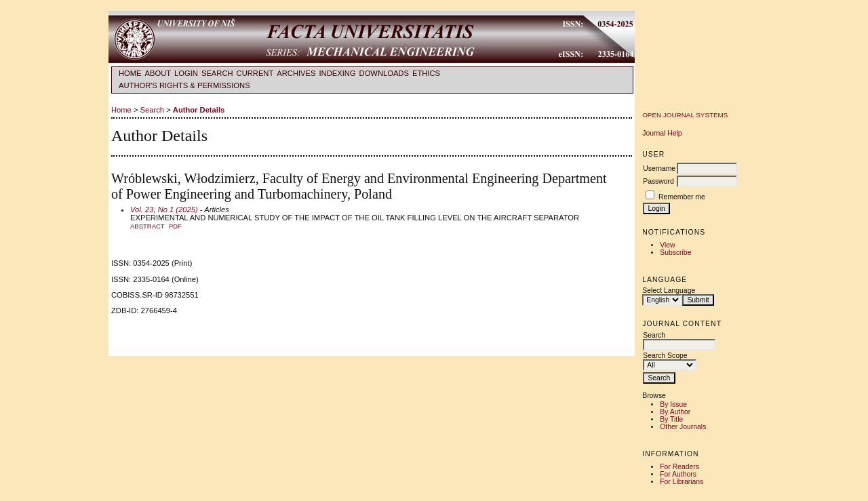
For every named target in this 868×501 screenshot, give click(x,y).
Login (186, 73)
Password (658, 181)
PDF (175, 226)
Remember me (682, 197)
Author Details (199, 110)
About (158, 73)
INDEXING (337, 73)
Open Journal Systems (685, 115)
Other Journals (683, 427)
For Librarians (682, 482)
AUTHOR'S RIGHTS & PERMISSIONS (184, 85)
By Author (675, 412)
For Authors (678, 474)
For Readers (679, 467)
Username (659, 168)
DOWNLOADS (384, 73)
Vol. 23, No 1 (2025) (164, 209)
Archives (296, 73)
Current (255, 73)
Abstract (147, 226)
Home (130, 73)
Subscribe (675, 253)
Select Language (669, 290)
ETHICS (426, 73)
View (667, 245)
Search (217, 73)
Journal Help (662, 133)
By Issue (673, 404)
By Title (671, 419)
